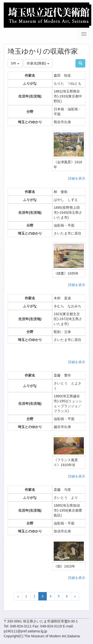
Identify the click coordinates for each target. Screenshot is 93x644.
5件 (15, 63)
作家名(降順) (38, 63)
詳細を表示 (77, 178)
